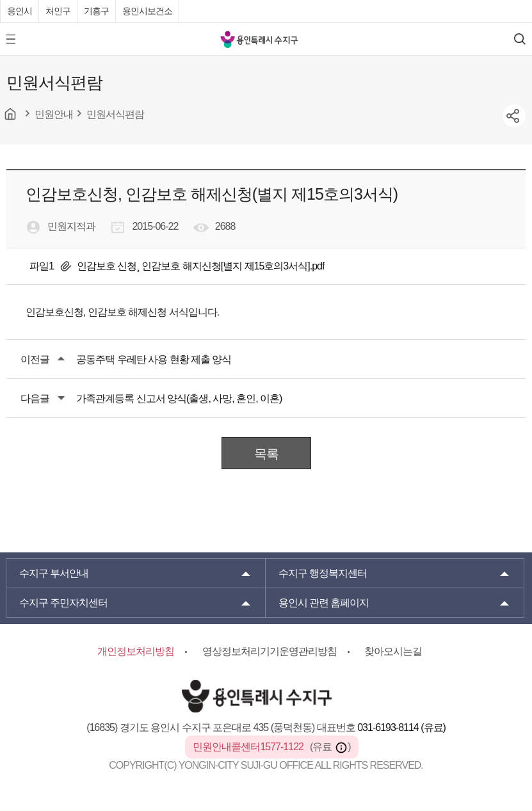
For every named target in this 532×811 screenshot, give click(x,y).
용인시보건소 (147, 11)
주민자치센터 (63, 603)
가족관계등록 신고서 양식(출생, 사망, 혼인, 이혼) (179, 398)
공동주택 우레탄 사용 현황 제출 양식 (154, 359)
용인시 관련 (324, 603)
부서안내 (54, 573)
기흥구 (96, 11)
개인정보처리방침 (136, 651)
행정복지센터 (323, 573)
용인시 (20, 11)
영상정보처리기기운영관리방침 (270, 651)
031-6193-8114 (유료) (401, 727)
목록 (266, 454)
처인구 (58, 11)
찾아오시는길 (393, 651)
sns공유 (514, 116)
